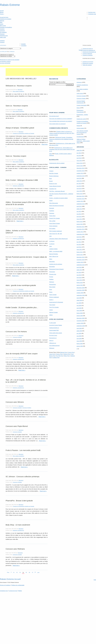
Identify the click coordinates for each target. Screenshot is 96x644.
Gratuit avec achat (81, 119)
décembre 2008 (81, 318)
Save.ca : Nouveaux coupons (17, 106)
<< (11, 572)
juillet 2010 (79, 270)
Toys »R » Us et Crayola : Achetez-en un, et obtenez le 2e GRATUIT (26, 381)
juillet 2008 (79, 331)
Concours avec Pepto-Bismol (17, 426)
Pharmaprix (52, 272)
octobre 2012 (80, 201)
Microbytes (52, 262)
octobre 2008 (80, 323)
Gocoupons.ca (53, 338)
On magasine (3, 32)
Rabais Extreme (10, 5)
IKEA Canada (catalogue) (56, 231)
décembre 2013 (81, 168)
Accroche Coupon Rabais (56, 325)
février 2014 (80, 163)
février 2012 (80, 222)
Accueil (2, 11)
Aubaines (2, 41)
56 (29, 572)
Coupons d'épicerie (87, 54)
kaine (51, 154)
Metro (51, 259)
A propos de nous (13, 591)
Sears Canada (53, 295)
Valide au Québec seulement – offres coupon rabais (83, 141)
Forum (2, 14)
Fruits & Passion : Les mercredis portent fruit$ (23, 450)
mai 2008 (79, 336)
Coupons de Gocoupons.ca (89, 52)
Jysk (50, 236)
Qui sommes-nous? (54, 116)
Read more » (20, 221)
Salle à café (3, 37)
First (8, 572)
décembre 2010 (81, 257)
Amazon (51, 171)
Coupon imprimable (81, 105)
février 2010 (80, 283)
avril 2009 (79, 308)
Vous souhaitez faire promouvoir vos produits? (61, 121)
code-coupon (80, 93)
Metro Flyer (67, 356)
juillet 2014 (79, 150)
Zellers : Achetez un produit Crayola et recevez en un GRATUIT (26, 232)
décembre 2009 (81, 288)
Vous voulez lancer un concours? (57, 124)
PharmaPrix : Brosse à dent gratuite (19, 501)
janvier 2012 (80, 224)
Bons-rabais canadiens (18, 91)
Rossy (51, 292)
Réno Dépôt (52, 287)
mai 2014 (79, 156)
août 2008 (79, 328)
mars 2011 (79, 250)
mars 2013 (79, 191)
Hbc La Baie (52, 221)
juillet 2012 (79, 209)
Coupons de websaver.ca (89, 50)
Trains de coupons (87, 65)
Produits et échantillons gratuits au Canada (23, 133)
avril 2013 (79, 189)
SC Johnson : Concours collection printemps (23, 477)
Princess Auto (53, 274)
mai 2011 (79, 244)
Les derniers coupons (5, 61)
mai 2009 (79, 305)
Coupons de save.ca (88, 49)
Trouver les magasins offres (57, 82)
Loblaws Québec (53, 249)
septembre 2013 (81, 176)
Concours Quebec (27, 408)
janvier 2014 (80, 166)
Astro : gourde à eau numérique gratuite (21, 285)
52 (17, 572)
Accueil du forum (4, 17)
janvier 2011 (80, 255)
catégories (3, 45)
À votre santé (53, 323)
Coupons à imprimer (87, 55)
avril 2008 (79, 339)
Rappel (78, 126)
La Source (52, 241)
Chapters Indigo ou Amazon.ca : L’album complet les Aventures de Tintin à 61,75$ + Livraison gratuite (62, 133)
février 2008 (80, 344)
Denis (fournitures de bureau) (57, 206)
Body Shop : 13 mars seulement (18, 525)
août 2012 (79, 206)
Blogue (2, 12)
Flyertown (52, 213)
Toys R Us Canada (54, 307)
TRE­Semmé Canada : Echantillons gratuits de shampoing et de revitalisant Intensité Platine (61, 139)
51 (14, 572)
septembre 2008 (81, 326)
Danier (51, 201)
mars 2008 (79, 341)
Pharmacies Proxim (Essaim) (56, 269)
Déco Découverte (54, 203)
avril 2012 (79, 217)
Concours (2, 31)
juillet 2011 (79, 239)
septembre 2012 (81, 204)
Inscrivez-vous (92, 12)
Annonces (79, 82)
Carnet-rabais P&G (54, 330)
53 (20, 572)
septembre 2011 (81, 234)
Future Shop (52, 216)
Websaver (52, 348)
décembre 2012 (81, 196)
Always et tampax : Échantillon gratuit (20, 128)
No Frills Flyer (60, 356)
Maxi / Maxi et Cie (54, 256)
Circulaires (24, 46)
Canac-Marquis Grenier (55, 186)
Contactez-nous (92, 14)
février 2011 (80, 252)
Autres (2, 24)
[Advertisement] (31, 66)
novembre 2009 (81, 290)
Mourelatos (52, 267)
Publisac (51, 279)
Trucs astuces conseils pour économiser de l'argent (82, 132)
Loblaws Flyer (56, 357)
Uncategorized (80, 137)
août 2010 (79, 267)
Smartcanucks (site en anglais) (57, 163)
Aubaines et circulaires (6, 19)
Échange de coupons (88, 63)
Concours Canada (17, 337)
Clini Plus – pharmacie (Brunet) (57, 191)
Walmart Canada (53, 312)
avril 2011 (79, 247)
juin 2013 (79, 183)
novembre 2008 (81, 321)
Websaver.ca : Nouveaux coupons (19, 86)
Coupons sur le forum (88, 62)
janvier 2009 (80, 316)
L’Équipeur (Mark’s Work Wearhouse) (58, 239)
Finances (2, 34)
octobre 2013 (80, 173)
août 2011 (79, 237)
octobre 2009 (80, 293)
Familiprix (52, 211)
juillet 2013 (79, 181)
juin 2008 (79, 333)
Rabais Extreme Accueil (10, 579)
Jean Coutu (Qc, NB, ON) (56, 234)
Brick (51, 179)
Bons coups (3, 26)
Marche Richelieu (54, 254)
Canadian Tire (53, 189)
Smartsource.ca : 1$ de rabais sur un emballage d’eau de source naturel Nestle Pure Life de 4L (62, 149)
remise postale (80, 128)
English (81, 50)
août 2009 (79, 298)
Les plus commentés (5, 63)
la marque (12, 52)
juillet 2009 (79, 300)
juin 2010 (79, 272)
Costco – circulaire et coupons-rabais (58, 198)
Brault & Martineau (54, 176)
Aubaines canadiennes (18, 186)
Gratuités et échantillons (6, 27)
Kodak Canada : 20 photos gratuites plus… (22, 307)
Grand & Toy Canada (54, 218)
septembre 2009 (81, 295)
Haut (95, 580)
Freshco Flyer (59, 354)
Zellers (51, 315)
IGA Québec (52, 228)
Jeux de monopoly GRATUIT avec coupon (22, 354)
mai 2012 (79, 214)
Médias (20, 591)
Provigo (51, 277)
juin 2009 (79, 303)
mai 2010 (79, 275)
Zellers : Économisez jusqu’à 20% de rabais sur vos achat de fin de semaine (25, 203)
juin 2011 (79, 242)
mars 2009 (79, 311)
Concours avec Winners (15, 402)
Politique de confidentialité (18, 585)
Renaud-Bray (53, 284)
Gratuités (23, 44)
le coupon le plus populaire (10, 60)
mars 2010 (79, 280)
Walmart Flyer (64, 352)
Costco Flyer (71, 352)
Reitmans (52, 282)
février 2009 (80, 313)
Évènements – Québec (82, 115)
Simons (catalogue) (54, 297)
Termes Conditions (5, 585)
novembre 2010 (81, 260)
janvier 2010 (80, 285)
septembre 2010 (81, 265)
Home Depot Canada (55, 223)
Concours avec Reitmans (15, 549)
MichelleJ (20, 89)
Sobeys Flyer (67, 354)
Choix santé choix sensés (56, 333)
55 (26, 572)
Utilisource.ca (53, 343)
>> (35, 572)
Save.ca (51, 340)
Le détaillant (4, 52)
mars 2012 (79, 219)
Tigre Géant (52, 305)
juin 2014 (79, 153)
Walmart (2, 21)
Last (38, 572)
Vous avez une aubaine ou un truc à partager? (61, 119)
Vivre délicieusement (54, 346)
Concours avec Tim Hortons (16, 332)
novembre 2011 (81, 229)
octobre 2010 (80, 262)
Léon (51, 246)
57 (33, 572)
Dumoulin (52, 208)
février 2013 (80, 194)
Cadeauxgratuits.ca (54, 328)
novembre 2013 (81, 171)
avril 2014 (79, 158)
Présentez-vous (4, 36)
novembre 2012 (81, 199)
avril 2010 (79, 278)
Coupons (2, 29)
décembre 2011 (81, 227)
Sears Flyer (52, 354)
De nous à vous (53, 335)
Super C (51, 300)
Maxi (1, 22)
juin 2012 (79, 211)
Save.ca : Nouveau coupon (16, 156)
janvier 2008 (80, 346)
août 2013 (79, 178)
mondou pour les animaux (56, 264)
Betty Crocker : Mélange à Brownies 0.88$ (22, 180)
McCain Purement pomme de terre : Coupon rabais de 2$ (26, 258)
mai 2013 (79, 186)
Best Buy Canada (54, 173)
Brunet (51, 181)
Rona (51, 289)
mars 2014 (79, 161)
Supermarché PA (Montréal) (56, 302)
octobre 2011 (80, 232)
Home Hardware (53, 226)
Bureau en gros (53, 184)
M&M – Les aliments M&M (56, 251)
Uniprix (51, 310)
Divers (78, 108)
